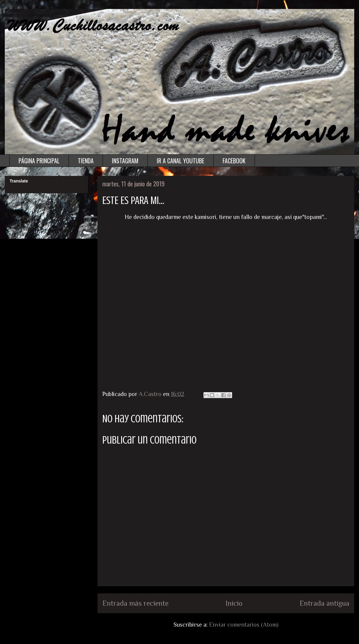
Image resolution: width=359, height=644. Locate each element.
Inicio (234, 603)
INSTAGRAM (125, 161)
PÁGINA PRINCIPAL (39, 161)
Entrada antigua (324, 603)
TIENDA (86, 161)
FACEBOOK (234, 161)
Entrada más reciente (135, 603)
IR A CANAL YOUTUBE (181, 161)
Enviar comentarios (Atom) (244, 625)
